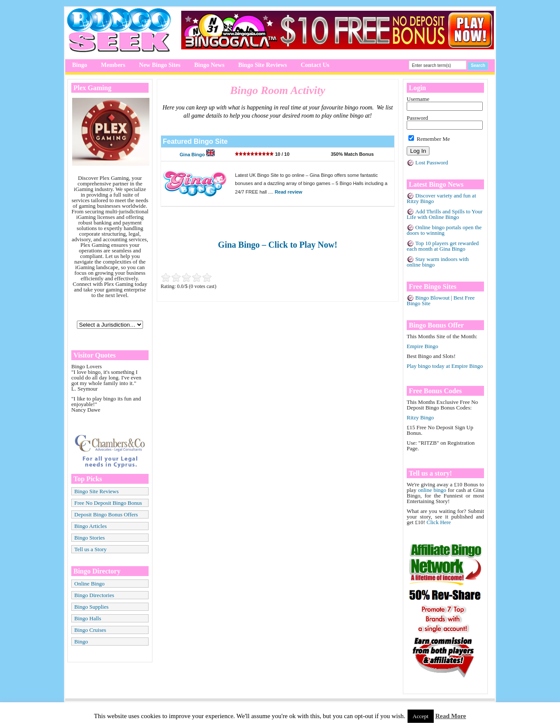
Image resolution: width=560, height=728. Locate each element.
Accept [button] (421, 716)
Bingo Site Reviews (263, 65)
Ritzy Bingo (420, 417)
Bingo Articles (90, 526)
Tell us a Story (90, 549)
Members (113, 65)
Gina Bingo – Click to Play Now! (278, 245)
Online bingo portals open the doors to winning (444, 230)
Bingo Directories (94, 595)
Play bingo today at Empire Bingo (445, 366)
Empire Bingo (422, 346)
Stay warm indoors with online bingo (438, 262)
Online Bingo (89, 584)
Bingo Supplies (91, 607)
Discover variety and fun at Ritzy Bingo (441, 198)
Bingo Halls (88, 618)
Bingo (80, 65)
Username (418, 99)
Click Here (439, 522)
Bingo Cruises (90, 630)
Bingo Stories (90, 538)
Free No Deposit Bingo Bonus (108, 503)
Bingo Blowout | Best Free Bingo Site (441, 300)
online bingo (432, 490)
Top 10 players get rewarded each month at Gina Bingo (443, 246)
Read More (450, 716)
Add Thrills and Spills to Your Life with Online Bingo (445, 214)
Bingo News (209, 65)
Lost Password (432, 162)
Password (417, 118)
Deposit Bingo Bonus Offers (106, 514)
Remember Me (429, 139)
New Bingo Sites (160, 65)
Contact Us (315, 65)
